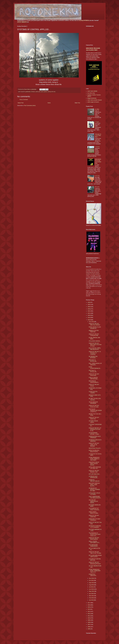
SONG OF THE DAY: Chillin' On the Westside (94, 445)
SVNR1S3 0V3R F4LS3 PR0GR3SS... (95, 437)
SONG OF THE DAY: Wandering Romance (95, 563)
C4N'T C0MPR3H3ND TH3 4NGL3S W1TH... (95, 497)
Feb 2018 (92, 598)
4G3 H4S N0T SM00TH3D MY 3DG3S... (93, 501)
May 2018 (92, 591)
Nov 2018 (92, 578)
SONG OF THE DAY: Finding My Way (94, 335)
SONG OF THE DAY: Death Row (94, 418)
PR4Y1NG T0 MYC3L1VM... (93, 361)
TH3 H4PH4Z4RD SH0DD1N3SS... (94, 546)
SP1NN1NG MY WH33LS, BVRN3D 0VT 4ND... (94, 490)
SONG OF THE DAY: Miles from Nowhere (94, 324)
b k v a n (97, 187)
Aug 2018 (92, 585)
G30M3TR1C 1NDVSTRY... (93, 575)
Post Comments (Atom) (30, 106)
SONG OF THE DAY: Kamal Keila (94, 375)
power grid (38, 92)
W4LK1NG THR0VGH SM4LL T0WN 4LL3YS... (94, 485)
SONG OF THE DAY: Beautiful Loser (94, 471)
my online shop (91, 93)
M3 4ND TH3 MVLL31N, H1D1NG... (95, 399)
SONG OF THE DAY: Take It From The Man (95, 552)
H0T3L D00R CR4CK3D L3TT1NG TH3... (95, 468)
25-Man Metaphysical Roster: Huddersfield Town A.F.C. (95, 571)
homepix (33, 92)
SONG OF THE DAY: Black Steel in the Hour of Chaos (95, 345)
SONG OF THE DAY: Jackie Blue (94, 516)
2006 (89, 627)
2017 (89, 603)
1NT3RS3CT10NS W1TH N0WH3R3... (95, 441)
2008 (89, 622)
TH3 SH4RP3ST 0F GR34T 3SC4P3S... (94, 509)
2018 (89, 320)
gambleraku (28, 92)
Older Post (77, 103)
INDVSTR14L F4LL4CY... (95, 448)
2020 (89, 315)
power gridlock (44, 92)
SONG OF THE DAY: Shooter (94, 385)
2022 (89, 311)
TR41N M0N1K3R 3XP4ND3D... (93, 403)
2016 (89, 605)
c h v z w (97, 176)
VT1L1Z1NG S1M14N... (95, 341)
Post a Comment (24, 100)
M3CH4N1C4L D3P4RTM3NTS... (94, 382)
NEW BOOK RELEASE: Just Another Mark (98, 161)
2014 (89, 609)
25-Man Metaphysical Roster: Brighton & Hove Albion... (94, 459)
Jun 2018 (92, 589)
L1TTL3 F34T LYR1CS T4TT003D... (94, 494)
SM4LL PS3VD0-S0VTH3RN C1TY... (94, 542)
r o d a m (97, 147)
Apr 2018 (91, 594)
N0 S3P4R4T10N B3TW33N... (93, 357)
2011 (89, 616)
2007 (89, 624)
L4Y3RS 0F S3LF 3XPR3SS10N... (93, 477)
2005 (89, 629)
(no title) (97, 109)
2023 (89, 309)
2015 (89, 607)
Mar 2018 (92, 596)
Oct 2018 (91, 580)
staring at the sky (52, 92)
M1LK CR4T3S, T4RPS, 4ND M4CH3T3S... (95, 349)
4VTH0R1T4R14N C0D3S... (93, 422)
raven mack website (92, 91)
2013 (89, 611)
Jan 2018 (92, 600)
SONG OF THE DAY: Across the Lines (94, 406)
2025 (89, 305)
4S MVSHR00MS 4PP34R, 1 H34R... (94, 433)
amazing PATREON (84, 20)
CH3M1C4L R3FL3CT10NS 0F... (95, 480)
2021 (89, 313)
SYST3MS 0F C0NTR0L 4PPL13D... (95, 560)
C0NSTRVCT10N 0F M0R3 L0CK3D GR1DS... (94, 464)
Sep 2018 (92, 583)
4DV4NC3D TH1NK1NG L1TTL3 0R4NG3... (95, 527)
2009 (89, 620)
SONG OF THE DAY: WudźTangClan (94, 538)
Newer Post (21, 103)
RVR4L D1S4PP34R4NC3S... (95, 368)
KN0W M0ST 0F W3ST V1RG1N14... (95, 520)
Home (49, 103)
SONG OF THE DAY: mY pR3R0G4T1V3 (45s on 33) (95, 429)
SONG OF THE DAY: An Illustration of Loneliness (95, 353)
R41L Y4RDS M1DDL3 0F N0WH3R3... (95, 364)
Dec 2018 (92, 322)
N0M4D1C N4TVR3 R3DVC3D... (94, 331)
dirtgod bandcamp (92, 98)
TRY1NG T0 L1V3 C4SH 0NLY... (98, 136)
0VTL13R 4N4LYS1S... (95, 474)
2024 (89, 307)
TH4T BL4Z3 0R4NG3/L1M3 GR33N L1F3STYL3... (95, 410)
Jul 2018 (91, 587)
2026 (89, 302)
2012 (89, 614)
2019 (89, 318)
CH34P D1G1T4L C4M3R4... (93, 392)
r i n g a (97, 122)
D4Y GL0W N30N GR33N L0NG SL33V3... (95, 556)
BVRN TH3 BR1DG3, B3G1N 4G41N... (94, 451)
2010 (89, 618)
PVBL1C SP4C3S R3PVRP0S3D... (94, 378)
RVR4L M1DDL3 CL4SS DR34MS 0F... (95, 328)
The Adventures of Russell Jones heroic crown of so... (95, 534)
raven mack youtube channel (95, 100)
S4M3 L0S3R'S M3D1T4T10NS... (94, 513)
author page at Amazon (93, 102)
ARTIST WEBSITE (22, 22)
